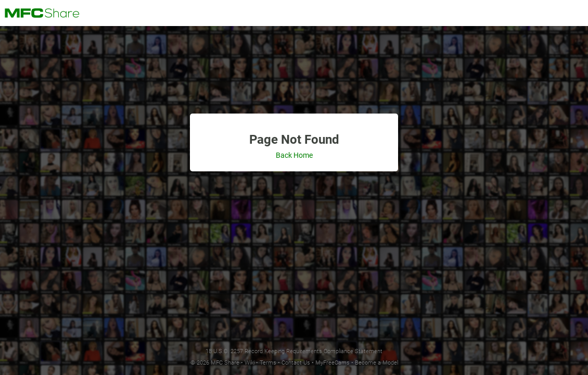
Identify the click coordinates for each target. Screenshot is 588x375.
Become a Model (376, 363)
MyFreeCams (333, 363)
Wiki (250, 363)
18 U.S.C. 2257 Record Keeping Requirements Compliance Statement (294, 351)
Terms (268, 363)
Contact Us (296, 363)
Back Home (294, 155)
